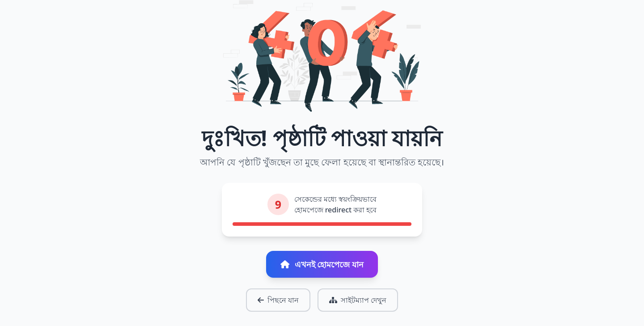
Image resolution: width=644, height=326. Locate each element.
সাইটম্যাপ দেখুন (358, 300)
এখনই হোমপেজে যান (322, 264)
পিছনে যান (278, 300)
